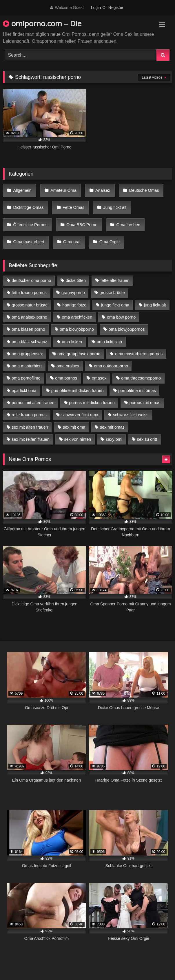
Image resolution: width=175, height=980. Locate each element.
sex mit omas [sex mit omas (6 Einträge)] (112, 427)
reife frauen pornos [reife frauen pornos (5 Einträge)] (29, 415)
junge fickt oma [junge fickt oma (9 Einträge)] (115, 305)
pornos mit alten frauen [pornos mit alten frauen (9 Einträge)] (33, 403)
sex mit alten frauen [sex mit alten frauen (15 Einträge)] (30, 427)
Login (96, 8)
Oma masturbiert (29, 242)
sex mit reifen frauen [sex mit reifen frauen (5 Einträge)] (30, 439)
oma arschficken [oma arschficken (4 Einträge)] (77, 317)
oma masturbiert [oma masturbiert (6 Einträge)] (27, 366)
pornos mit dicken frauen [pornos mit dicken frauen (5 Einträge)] (92, 403)
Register (116, 8)
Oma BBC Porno (82, 225)
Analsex (103, 190)
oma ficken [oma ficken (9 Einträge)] (72, 342)
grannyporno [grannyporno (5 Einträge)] (73, 293)
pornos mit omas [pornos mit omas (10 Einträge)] (145, 403)
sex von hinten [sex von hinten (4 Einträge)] (78, 439)
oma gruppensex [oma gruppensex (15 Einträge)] (27, 354)
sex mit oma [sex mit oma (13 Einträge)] (74, 427)
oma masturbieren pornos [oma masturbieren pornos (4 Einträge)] (139, 354)
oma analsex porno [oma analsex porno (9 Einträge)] (29, 317)
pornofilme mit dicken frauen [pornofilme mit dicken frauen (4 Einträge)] (78, 390)
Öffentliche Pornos (30, 225)
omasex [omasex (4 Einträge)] (99, 378)
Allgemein (22, 190)
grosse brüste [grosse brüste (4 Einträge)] (112, 293)
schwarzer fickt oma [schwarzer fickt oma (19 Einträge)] (80, 415)
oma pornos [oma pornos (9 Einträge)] (66, 378)
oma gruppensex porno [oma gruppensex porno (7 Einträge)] (79, 354)
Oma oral (72, 242)
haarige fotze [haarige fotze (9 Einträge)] (74, 305)
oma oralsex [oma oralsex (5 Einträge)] (68, 366)
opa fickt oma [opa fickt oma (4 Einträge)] (24, 390)
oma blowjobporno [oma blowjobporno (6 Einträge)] (77, 329)
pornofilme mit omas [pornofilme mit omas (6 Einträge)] (137, 390)
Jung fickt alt (115, 207)
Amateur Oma (63, 190)
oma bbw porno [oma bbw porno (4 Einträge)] (121, 317)
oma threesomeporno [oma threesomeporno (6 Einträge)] (141, 378)
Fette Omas (73, 207)
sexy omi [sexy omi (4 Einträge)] (114, 439)
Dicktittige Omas (29, 207)
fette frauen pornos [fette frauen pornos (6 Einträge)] (29, 293)
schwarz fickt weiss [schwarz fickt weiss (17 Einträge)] (131, 415)
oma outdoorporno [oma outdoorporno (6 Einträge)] (111, 366)
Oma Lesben (128, 225)
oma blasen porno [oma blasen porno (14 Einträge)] (28, 329)
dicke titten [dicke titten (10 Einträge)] (76, 280)
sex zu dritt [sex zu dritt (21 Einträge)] (147, 439)
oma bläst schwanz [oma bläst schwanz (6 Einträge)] (29, 342)
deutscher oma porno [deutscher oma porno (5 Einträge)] (31, 280)
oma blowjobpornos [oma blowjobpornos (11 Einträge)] (127, 329)
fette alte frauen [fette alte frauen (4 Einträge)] (115, 280)
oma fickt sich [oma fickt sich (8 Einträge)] (109, 342)
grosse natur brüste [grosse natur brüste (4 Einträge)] (30, 305)
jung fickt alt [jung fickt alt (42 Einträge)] (155, 305)
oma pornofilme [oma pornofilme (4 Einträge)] (26, 378)
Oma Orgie (110, 242)
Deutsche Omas (144, 190)
